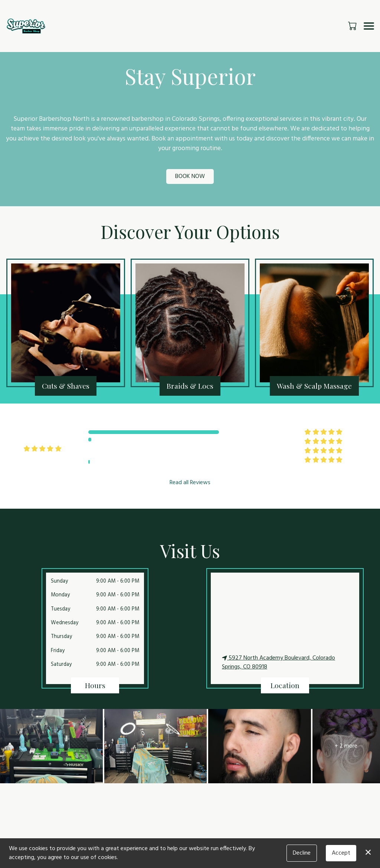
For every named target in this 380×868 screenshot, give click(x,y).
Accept (341, 853)
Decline (302, 853)
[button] (353, 26)
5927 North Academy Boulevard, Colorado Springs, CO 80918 (279, 663)
